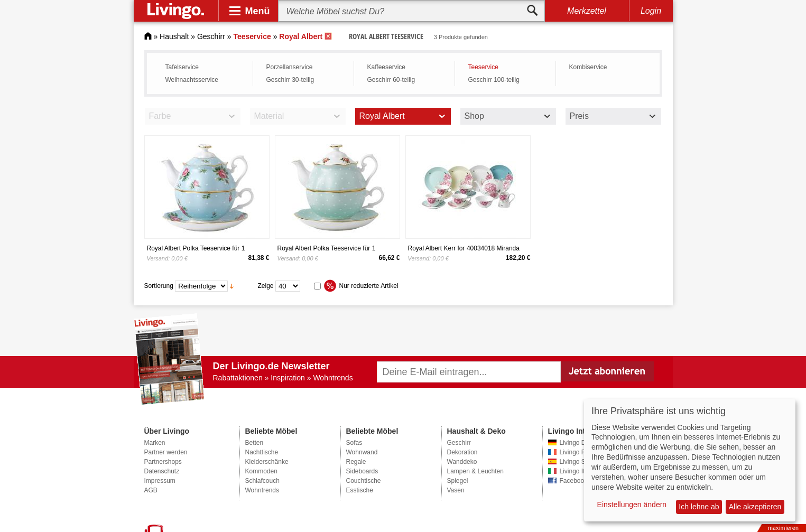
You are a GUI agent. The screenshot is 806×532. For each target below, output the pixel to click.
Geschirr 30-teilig (290, 80)
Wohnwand (362, 452)
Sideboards (362, 471)
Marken (155, 443)
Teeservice (483, 67)
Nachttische (262, 452)
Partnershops (163, 462)
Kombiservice (588, 67)
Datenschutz (162, 471)
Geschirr (211, 36)
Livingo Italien (579, 471)
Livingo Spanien (582, 462)
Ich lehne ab (699, 507)
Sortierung (159, 286)
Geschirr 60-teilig (391, 80)
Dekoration (462, 452)
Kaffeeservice (387, 67)
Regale (356, 462)
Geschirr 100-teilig (494, 80)
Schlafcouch (262, 481)
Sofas (354, 443)
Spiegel (458, 481)
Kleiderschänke (267, 462)
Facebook (574, 481)
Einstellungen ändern (632, 505)
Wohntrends (262, 490)
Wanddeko (462, 462)
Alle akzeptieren (755, 507)
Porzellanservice (290, 67)
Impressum (160, 481)
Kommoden (261, 471)
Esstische (360, 490)
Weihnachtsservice (192, 80)
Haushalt (174, 36)
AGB (151, 490)
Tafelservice (182, 67)
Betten (254, 443)
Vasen (456, 490)
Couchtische (364, 481)
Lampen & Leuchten (475, 471)
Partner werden (166, 452)
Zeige (266, 286)
